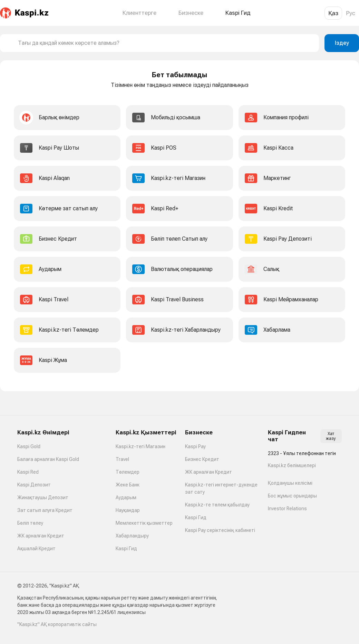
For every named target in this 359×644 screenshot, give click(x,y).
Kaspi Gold (29, 446)
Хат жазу (331, 436)
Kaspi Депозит (34, 485)
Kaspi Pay (195, 446)
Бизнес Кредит (202, 459)
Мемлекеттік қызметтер (144, 523)
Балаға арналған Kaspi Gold (48, 459)
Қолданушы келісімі (290, 483)
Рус (351, 13)
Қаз (333, 13)
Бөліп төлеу (30, 523)
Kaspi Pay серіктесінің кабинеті (220, 530)
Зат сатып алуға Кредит (45, 510)
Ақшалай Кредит (36, 549)
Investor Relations (287, 509)
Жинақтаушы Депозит (43, 497)
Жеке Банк (128, 485)
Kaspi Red (28, 472)
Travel (122, 459)
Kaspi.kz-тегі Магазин (140, 446)
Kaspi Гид (126, 549)
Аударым (126, 497)
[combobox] (166, 43)
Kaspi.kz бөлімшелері (292, 465)
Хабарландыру (132, 536)
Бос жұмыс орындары (292, 496)
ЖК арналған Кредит (41, 536)
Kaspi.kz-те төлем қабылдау (217, 505)
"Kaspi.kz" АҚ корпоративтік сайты (57, 624)
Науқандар (128, 510)
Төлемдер (128, 472)
